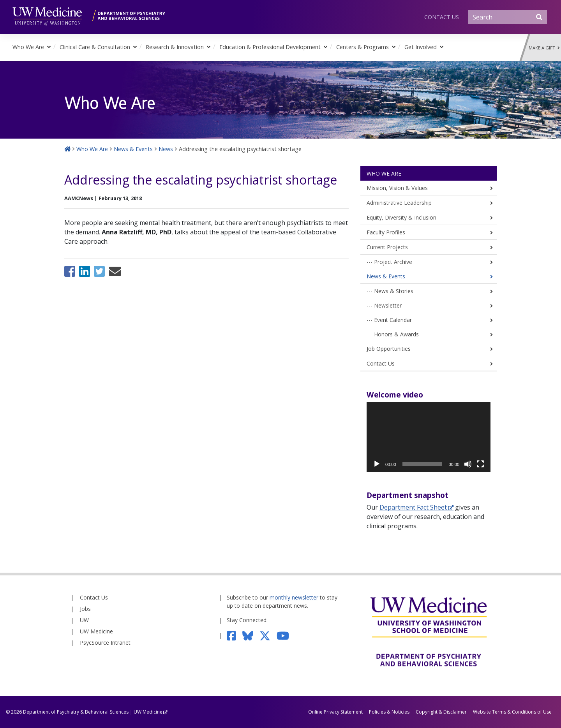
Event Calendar (393, 320)
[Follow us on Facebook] (235, 635)
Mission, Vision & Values (397, 188)
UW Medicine (96, 631)
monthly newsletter (294, 597)
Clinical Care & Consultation (95, 47)
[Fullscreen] (480, 464)
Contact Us (442, 17)
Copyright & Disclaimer (441, 712)
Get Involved (421, 47)
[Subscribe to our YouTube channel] (286, 635)
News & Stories (394, 291)
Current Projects (387, 247)
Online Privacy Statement (335, 712)
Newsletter (388, 305)
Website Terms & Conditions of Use (512, 712)
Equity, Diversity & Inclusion (401, 217)
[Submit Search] (539, 17)
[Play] (377, 464)
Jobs (85, 609)
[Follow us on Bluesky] (251, 635)
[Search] (507, 17)
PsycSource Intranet (105, 643)
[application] (429, 437)
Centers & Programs (363, 47)
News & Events (386, 276)
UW (84, 620)
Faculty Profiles (386, 232)
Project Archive (393, 262)
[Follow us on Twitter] (268, 635)
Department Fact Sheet (413, 507)
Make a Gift (544, 48)
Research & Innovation (175, 47)
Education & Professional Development (270, 47)
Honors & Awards (396, 334)
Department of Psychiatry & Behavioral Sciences (76, 712)
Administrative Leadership (399, 203)
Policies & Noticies (389, 712)
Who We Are (28, 47)
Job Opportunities (389, 349)
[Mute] (468, 464)
